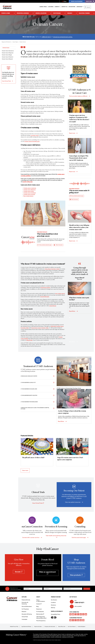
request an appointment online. (63, 37)
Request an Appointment (77, 1)
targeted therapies (45, 297)
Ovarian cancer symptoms (30, 188)
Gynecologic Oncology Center (52, 269)
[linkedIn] (81, 614)
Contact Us (64, 7)
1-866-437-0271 (46, 37)
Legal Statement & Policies (26, 627)
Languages (79, 7)
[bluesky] (83, 614)
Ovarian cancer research (29, 194)
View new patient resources (74, 502)
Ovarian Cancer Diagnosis (8, 53)
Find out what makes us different (80, 96)
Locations (53, 602)
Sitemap (53, 608)
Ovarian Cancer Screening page (32, 141)
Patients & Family (6, 13)
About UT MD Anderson (41, 601)
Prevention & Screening (23, 13)
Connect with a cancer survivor (32, 538)
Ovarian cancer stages (29, 191)
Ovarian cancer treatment (30, 193)
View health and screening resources (56, 536)
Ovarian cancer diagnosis (29, 190)
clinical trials (29, 340)
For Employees (40, 612)
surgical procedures (45, 288)
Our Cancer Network (72, 627)
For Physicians (57, 13)
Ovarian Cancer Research (7, 59)
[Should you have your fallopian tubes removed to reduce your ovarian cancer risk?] (80, 220)
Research (70, 13)
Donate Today (90, 1)
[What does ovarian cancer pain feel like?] (80, 291)
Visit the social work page (80, 538)
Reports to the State (38, 627)
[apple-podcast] (70, 620)
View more (25, 470)
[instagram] (78, 614)
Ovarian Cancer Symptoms (8, 51)
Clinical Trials (43, 7)
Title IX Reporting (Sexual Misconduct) (41, 617)
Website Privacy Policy (14, 627)
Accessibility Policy (56, 614)
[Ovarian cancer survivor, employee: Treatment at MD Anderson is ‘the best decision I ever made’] (80, 111)
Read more (73, 133)
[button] (22, 47)
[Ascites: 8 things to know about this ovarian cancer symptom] (74, 402)
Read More (73, 311)
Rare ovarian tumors (28, 196)
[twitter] (73, 614)
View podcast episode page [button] (45, 245)
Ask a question (77, 607)
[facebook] (70, 614)
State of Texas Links (62, 627)
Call (82, 602)
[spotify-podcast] (73, 620)
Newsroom (39, 609)
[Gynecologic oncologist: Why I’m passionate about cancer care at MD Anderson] (80, 150)
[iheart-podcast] (81, 620)
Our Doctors (72, 7)
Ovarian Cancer (6, 48)
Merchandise (40, 614)
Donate (19, 572)
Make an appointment (47, 573)
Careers (57, 7)
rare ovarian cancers (60, 294)
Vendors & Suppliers (81, 627)
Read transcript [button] (58, 245)
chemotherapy (53, 306)
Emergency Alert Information (50, 627)
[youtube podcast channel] (76, 620)
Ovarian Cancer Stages (7, 55)
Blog (37, 606)
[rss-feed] (83, 620)
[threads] (86, 614)
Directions (53, 605)
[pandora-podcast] (78, 620)
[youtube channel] (76, 614)
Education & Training (84, 13)
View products (76, 575)
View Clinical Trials (6, 81)
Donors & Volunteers (41, 13)
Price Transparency (41, 621)
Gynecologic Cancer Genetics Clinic (40, 328)
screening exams (35, 136)
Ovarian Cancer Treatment (8, 57)
